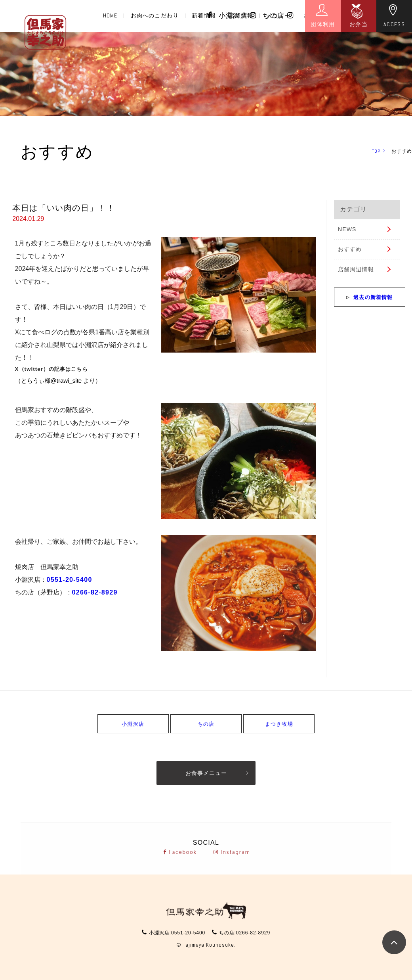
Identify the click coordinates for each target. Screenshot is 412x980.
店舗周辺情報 (356, 269)
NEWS (347, 229)
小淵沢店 (238, 16)
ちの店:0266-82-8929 (245, 933)
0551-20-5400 (70, 580)
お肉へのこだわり (155, 15)
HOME (110, 15)
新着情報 (204, 15)
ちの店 (278, 16)
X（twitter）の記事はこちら (51, 369)
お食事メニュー (206, 773)
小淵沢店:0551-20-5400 (177, 933)
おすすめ (350, 249)
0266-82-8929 (95, 592)
